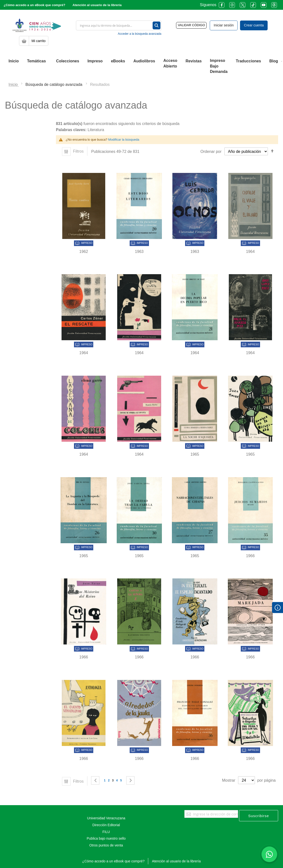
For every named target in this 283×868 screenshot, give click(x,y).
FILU (106, 832)
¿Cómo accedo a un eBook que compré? (34, 5)
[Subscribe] (259, 816)
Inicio (14, 85)
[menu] (141, 66)
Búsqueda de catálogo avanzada (54, 85)
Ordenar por (211, 152)
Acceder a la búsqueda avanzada (140, 34)
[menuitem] (14, 61)
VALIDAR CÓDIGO (191, 25)
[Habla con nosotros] (269, 854)
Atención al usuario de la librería (97, 5)
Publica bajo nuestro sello (106, 838)
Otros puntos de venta (106, 845)
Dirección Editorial (106, 825)
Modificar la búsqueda (124, 140)
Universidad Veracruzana (106, 818)
